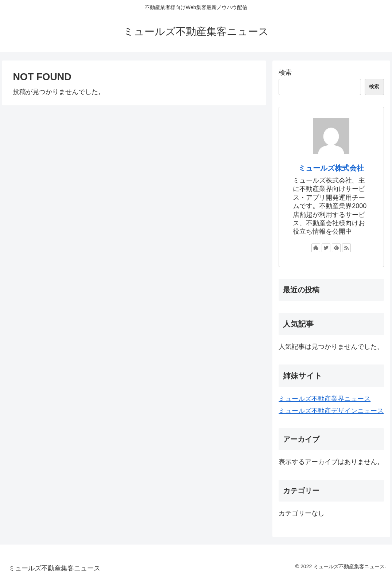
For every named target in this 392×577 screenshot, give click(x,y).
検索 (285, 73)
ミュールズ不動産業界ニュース (325, 399)
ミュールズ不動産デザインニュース (331, 411)
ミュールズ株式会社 (331, 168)
